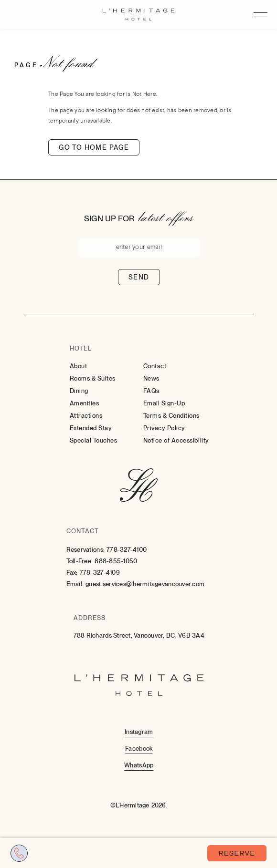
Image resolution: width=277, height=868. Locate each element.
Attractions (86, 416)
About (79, 366)
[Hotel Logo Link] (139, 486)
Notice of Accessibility (176, 440)
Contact (155, 366)
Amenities (85, 403)
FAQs (151, 391)
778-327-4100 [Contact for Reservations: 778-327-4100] (127, 550)
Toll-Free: (80, 561)
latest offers (166, 217)
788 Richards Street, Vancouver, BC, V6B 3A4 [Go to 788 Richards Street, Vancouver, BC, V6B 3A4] (139, 635)
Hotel (81, 348)
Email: (75, 584)
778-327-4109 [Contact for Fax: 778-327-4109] (100, 573)
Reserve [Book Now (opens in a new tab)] (237, 853)
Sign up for (109, 218)
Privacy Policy (164, 428)
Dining (79, 391)
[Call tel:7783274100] (19, 853)
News (151, 378)
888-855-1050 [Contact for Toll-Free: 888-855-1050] (116, 561)
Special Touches (94, 440)
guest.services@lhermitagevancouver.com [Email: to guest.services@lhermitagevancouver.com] (145, 584)
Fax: (72, 573)
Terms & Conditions (171, 416)
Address (90, 618)
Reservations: (85, 550)
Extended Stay (91, 428)
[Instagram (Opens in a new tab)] (139, 731)
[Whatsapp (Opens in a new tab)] (139, 765)
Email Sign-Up (164, 403)
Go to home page (94, 147)
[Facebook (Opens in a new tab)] (139, 748)
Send (139, 277)
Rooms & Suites (93, 378)
